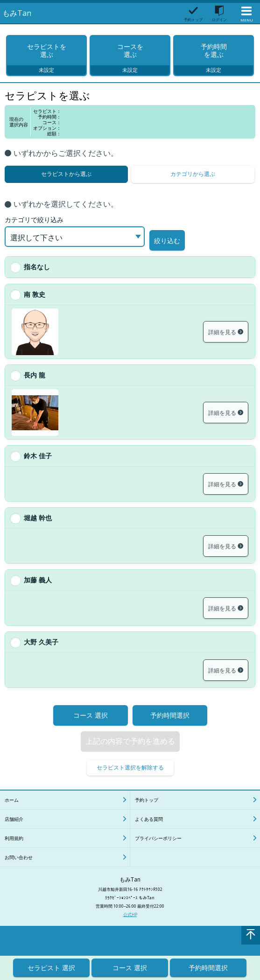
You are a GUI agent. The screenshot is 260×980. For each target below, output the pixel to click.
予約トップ (147, 809)
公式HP (130, 924)
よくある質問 (149, 828)
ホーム (12, 809)
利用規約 (14, 847)
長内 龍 (35, 384)
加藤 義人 (38, 589)
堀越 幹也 (38, 527)
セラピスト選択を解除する (130, 777)
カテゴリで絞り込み (34, 233)
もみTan (17, 13)
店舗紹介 (14, 828)
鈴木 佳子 (38, 465)
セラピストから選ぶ (66, 183)
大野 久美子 (41, 651)
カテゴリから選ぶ (193, 183)
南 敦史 (35, 304)
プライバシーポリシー (158, 847)
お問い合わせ (19, 867)
